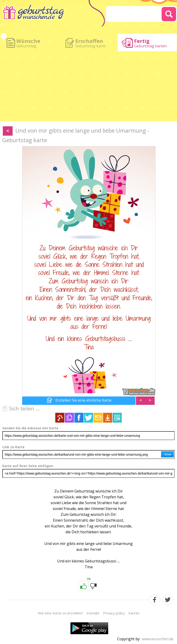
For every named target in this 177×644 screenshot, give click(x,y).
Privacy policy (114, 613)
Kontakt (93, 613)
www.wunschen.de (158, 639)
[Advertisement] (88, 86)
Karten (134, 613)
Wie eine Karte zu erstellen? (60, 613)
